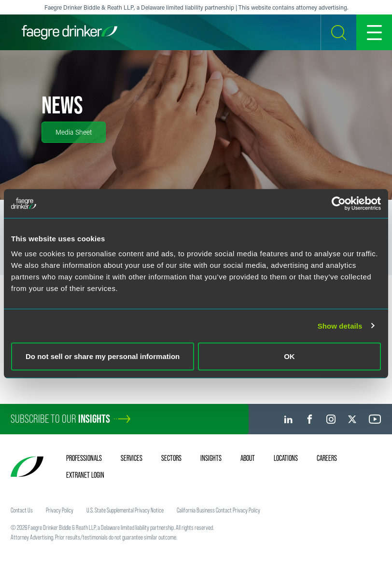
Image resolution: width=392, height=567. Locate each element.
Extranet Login (85, 475)
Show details (340, 325)
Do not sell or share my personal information (103, 356)
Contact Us (22, 510)
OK (289, 356)
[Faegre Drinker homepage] (70, 32)
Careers (327, 458)
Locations (286, 458)
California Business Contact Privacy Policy (218, 510)
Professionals (84, 458)
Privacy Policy (60, 510)
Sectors (171, 458)
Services (132, 458)
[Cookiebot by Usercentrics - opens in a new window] (339, 203)
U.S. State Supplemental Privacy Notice (125, 510)
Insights (211, 458)
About (248, 458)
